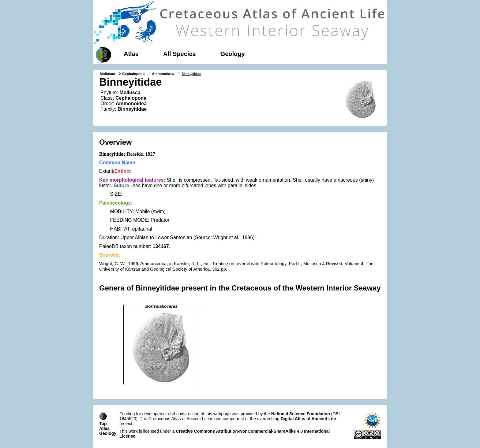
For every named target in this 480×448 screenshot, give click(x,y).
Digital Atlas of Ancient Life (308, 419)
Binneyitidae (132, 109)
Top (103, 424)
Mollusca (107, 74)
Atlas (131, 54)
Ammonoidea (163, 74)
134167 (161, 246)
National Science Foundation (301, 414)
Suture (121, 185)
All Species (180, 54)
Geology (233, 54)
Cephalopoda (133, 74)
